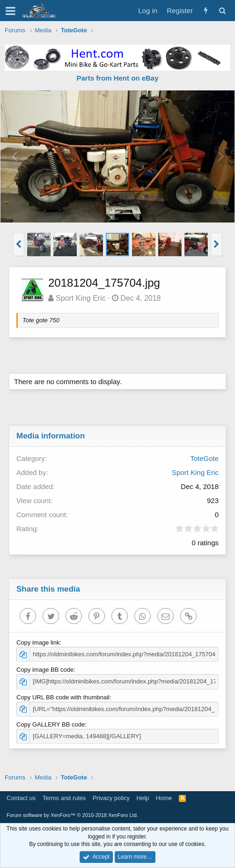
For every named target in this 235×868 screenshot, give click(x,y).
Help (143, 798)
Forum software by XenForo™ (72, 815)
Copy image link (38, 642)
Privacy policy (111, 798)
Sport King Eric (81, 298)
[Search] (222, 11)
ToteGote (204, 458)
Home (164, 798)
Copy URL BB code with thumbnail (63, 697)
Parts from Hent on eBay (117, 78)
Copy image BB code (45, 670)
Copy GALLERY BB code (51, 724)
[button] (11, 11)
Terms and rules (64, 798)
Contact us (21, 798)
